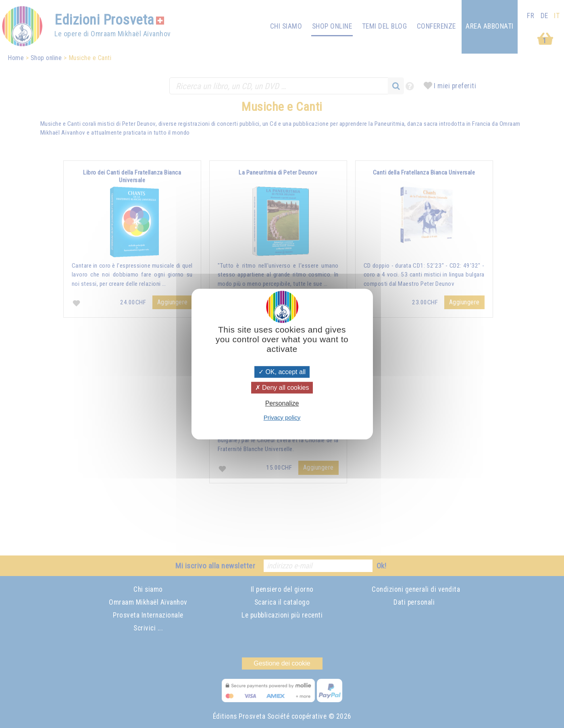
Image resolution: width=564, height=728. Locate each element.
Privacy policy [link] (282, 417)
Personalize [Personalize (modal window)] (282, 404)
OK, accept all (282, 372)
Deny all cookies (282, 388)
